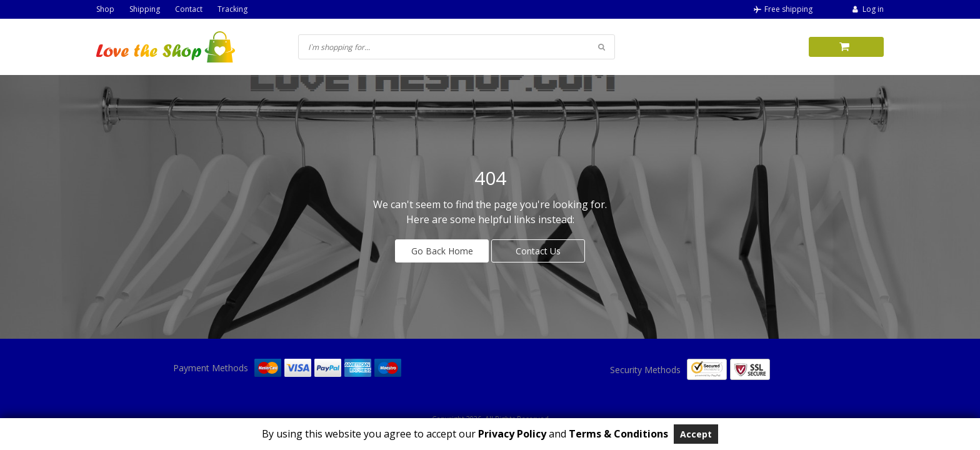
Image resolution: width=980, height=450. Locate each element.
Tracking (232, 9)
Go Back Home (442, 251)
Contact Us (538, 251)
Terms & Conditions (618, 434)
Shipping (145, 9)
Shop (105, 9)
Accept (696, 434)
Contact (189, 9)
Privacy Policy (511, 434)
